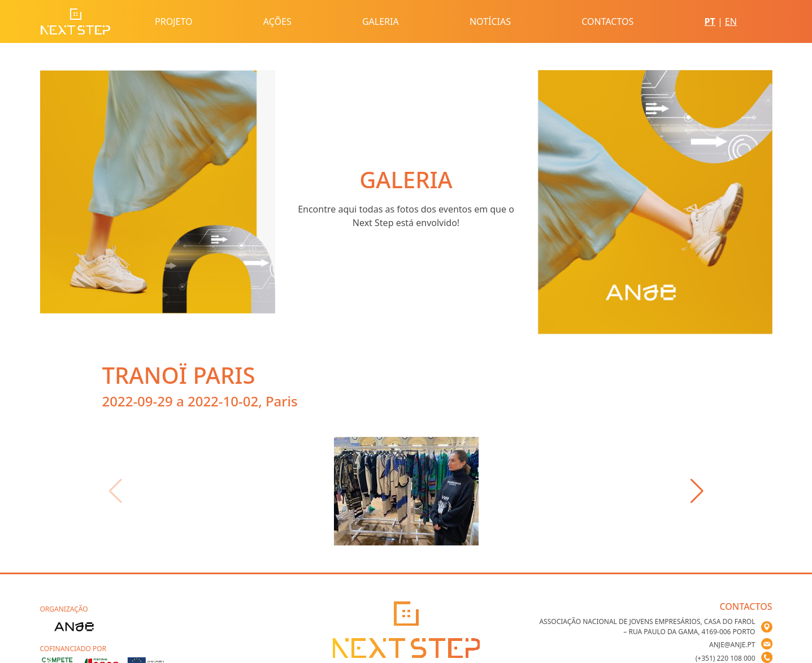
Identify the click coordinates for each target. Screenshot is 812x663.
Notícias (490, 21)
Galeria (381, 21)
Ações (277, 21)
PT (710, 21)
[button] (697, 491)
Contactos (607, 21)
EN (731, 21)
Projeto (173, 21)
